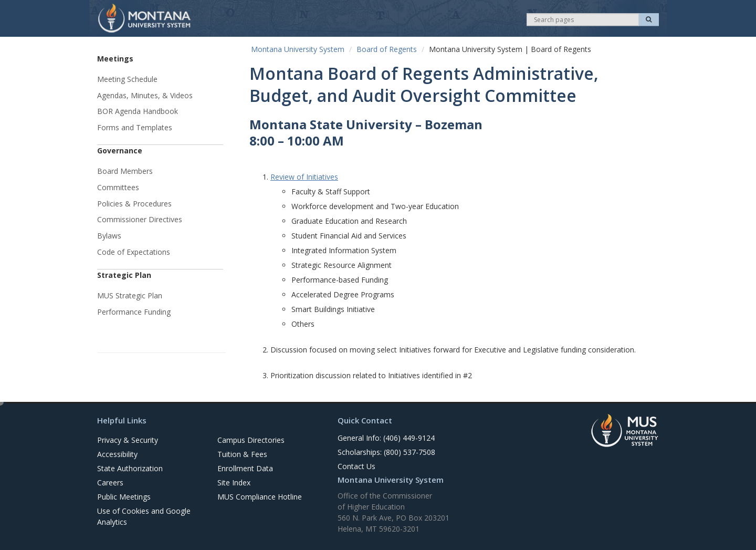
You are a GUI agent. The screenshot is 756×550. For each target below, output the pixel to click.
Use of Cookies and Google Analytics (144, 516)
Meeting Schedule (127, 79)
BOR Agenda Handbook (138, 111)
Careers (110, 482)
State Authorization (130, 468)
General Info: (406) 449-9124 (386, 438)
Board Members (125, 171)
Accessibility (117, 454)
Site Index (234, 482)
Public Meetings (124, 497)
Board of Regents (387, 49)
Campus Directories (251, 440)
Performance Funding (134, 312)
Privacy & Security (128, 440)
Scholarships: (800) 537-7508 (386, 452)
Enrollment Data (245, 468)
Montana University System (298, 49)
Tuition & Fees (242, 454)
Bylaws (109, 236)
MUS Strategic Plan (130, 295)
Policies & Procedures (134, 204)
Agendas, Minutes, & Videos (145, 95)
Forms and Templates (135, 127)
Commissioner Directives (140, 219)
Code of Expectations (134, 252)
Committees (118, 187)
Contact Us (356, 466)
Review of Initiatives (304, 177)
